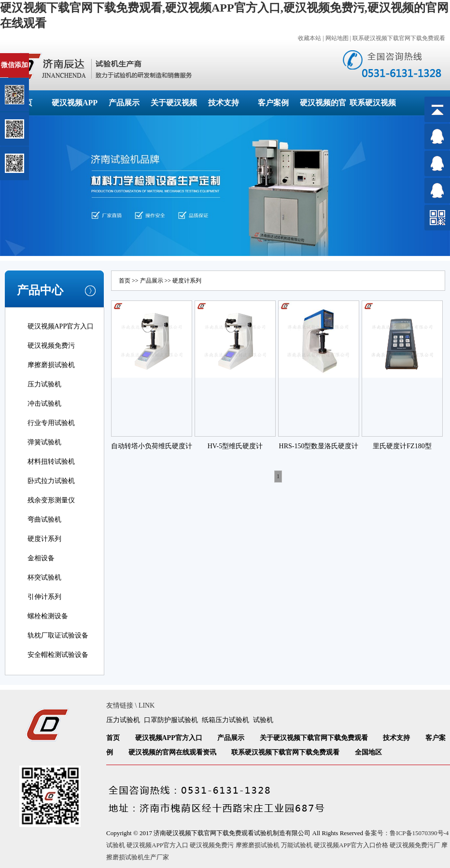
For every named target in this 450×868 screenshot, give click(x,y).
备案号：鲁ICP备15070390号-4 (407, 833)
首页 (125, 281)
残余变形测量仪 (51, 500)
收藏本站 (309, 38)
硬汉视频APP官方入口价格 (351, 845)
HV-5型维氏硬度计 (235, 446)
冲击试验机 (44, 404)
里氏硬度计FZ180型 (402, 446)
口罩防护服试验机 (171, 720)
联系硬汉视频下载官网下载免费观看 (399, 38)
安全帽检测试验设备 (58, 655)
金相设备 (41, 558)
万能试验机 (297, 845)
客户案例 (273, 103)
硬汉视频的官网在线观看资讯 (172, 752)
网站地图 (337, 38)
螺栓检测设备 (48, 616)
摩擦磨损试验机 (51, 365)
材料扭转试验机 (51, 462)
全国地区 (368, 752)
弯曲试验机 (44, 519)
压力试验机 (44, 384)
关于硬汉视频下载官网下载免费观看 (314, 738)
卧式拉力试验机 (51, 481)
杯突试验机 (44, 577)
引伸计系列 (44, 597)
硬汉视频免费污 (51, 346)
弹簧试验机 (44, 442)
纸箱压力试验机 (225, 720)
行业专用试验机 (51, 423)
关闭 (49, 57)
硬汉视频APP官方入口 (61, 326)
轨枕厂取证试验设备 (58, 635)
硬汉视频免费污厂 (415, 845)
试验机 (263, 720)
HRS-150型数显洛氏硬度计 (319, 446)
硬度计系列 (44, 539)
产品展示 (124, 103)
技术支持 (224, 103)
